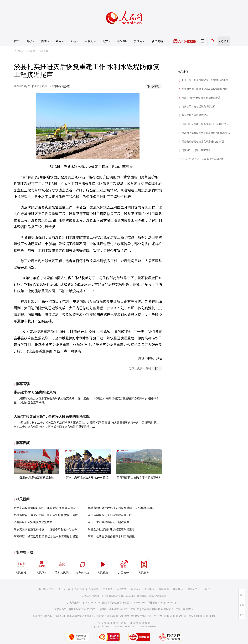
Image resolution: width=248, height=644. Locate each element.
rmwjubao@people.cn (170, 603)
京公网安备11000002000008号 (200, 616)
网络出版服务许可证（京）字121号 (144, 616)
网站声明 (164, 589)
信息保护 (192, 589)
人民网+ (41, 566)
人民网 (18, 51)
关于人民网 (64, 589)
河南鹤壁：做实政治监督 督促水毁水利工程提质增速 (46, 536)
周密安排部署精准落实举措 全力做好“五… (204, 142)
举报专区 (122, 41)
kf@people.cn (93, 603)
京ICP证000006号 (173, 616)
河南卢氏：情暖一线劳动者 (196, 150)
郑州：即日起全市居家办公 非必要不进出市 (205, 80)
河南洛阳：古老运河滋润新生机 (199, 107)
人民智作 (144, 566)
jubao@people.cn (158, 596)
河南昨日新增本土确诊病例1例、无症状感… (205, 124)
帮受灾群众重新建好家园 (195, 115)
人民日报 (21, 566)
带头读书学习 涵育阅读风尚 (35, 392)
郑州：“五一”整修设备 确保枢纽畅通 (201, 98)
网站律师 (178, 589)
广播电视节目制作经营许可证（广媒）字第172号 (168, 609)
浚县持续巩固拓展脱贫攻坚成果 (33, 522)
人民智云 (123, 566)
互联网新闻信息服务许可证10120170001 (75, 609)
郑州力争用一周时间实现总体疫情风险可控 (205, 89)
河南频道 (30, 51)
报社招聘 (80, 589)
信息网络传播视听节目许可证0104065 (53, 616)
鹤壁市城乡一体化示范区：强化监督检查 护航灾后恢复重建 (50, 515)
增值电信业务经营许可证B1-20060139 (119, 609)
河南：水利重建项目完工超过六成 (108, 522)
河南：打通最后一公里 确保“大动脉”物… (204, 159)
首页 (17, 41)
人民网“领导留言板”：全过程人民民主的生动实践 (52, 416)
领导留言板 (82, 566)
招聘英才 (94, 589)
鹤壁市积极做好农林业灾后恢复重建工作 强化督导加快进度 (124, 508)
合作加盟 (122, 589)
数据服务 (150, 589)
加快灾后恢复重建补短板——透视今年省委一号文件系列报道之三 (54, 529)
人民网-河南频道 (60, 86)
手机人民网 (62, 566)
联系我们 (206, 589)
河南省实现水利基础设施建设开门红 (110, 515)
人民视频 (103, 566)
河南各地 (44, 51)
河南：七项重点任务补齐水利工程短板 (111, 536)
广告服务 (108, 589)
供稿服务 (136, 589)
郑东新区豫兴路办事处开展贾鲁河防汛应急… (206, 133)
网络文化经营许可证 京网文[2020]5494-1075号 (99, 616)
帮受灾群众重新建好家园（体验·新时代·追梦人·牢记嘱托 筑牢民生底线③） (59, 508)
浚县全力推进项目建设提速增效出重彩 (111, 529)
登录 (226, 41)
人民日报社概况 (45, 589)
